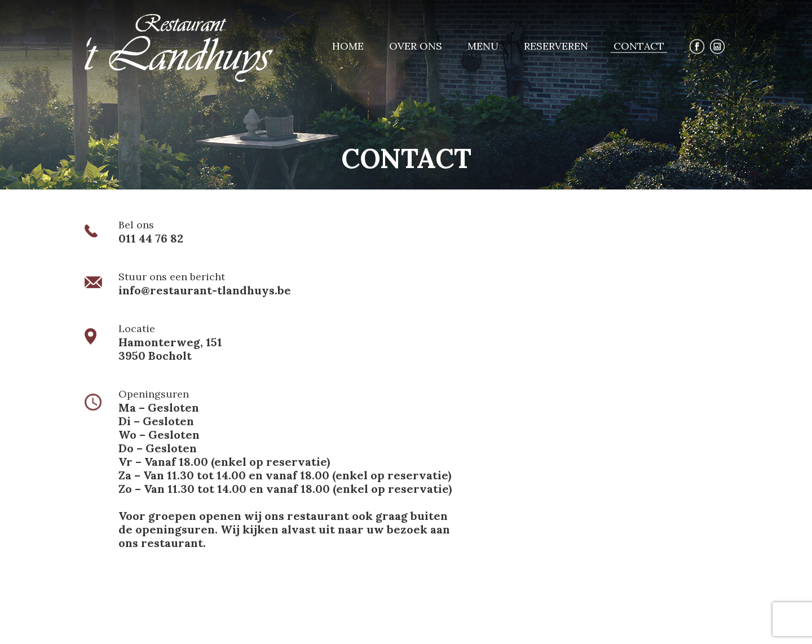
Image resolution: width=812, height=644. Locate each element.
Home (348, 46)
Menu (483, 46)
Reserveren (556, 46)
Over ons (416, 46)
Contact (639, 46)
